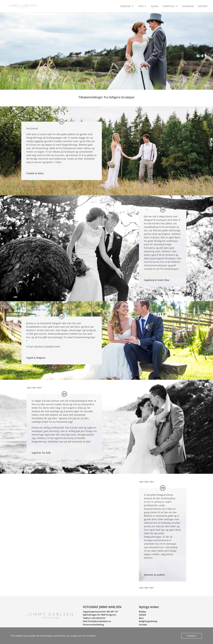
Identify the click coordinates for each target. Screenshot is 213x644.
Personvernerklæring (93, 625)
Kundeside (188, 6)
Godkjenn (192, 636)
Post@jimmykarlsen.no (100, 621)
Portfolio (168, 6)
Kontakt (203, 6)
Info (141, 6)
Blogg (155, 6)
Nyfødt (143, 615)
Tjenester (125, 6)
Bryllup (142, 612)
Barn (141, 618)
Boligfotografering (148, 621)
